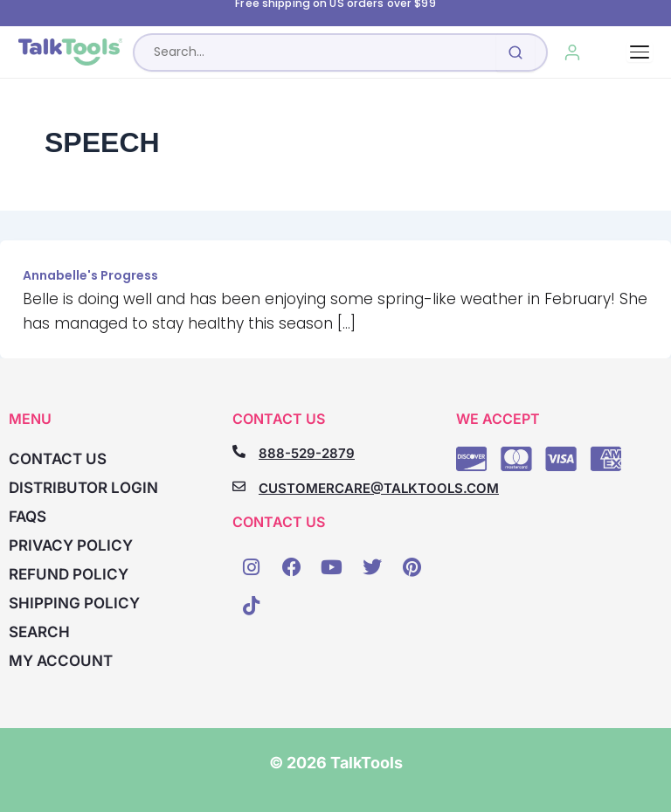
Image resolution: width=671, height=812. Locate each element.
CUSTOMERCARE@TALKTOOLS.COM (379, 488)
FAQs (28, 517)
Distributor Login (83, 488)
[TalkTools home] (70, 52)
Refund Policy (69, 574)
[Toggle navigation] (640, 52)
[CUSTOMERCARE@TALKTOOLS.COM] (239, 486)
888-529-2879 (307, 453)
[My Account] (573, 52)
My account (61, 661)
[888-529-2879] (239, 451)
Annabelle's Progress (90, 275)
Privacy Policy (71, 545)
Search (39, 632)
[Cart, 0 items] (612, 52)
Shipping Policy (74, 603)
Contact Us (58, 459)
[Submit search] (515, 52)
